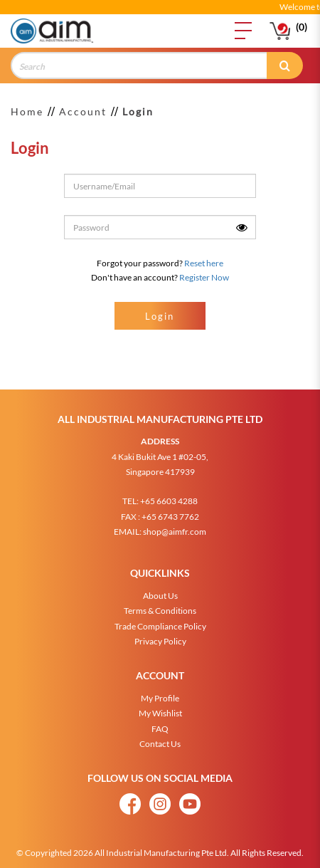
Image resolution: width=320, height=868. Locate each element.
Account (83, 111)
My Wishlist (160, 707)
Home (27, 111)
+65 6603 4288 (169, 495)
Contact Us (160, 737)
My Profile (160, 692)
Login (138, 111)
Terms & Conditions (160, 604)
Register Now (204, 277)
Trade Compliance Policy (160, 620)
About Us (160, 589)
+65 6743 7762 (170, 510)
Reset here (204, 263)
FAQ (160, 722)
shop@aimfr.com (175, 525)
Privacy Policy (160, 635)
